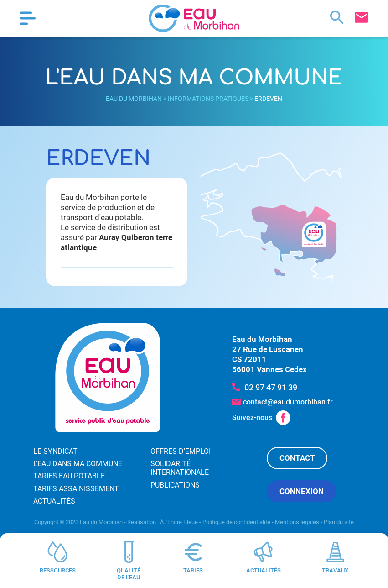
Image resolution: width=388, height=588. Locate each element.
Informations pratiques (208, 99)
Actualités (54, 501)
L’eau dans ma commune (78, 464)
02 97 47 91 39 (271, 387)
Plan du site (339, 522)
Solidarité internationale (180, 468)
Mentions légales (297, 522)
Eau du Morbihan (134, 99)
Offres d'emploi (181, 451)
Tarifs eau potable (69, 476)
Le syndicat (55, 451)
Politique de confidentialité (236, 522)
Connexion (302, 491)
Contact (297, 458)
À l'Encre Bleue (179, 522)
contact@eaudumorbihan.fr (288, 402)
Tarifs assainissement (76, 489)
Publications (175, 485)
